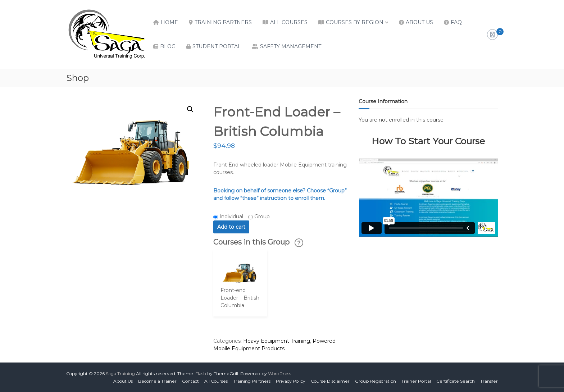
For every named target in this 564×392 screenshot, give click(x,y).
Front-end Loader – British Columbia (240, 298)
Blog (168, 46)
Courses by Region (355, 22)
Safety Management (291, 46)
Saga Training (120, 373)
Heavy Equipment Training (277, 341)
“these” (249, 198)
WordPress (279, 373)
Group (262, 216)
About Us (419, 22)
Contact (190, 381)
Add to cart (231, 227)
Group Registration (376, 381)
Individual (231, 216)
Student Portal (217, 46)
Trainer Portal (416, 381)
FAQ (456, 22)
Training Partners (223, 22)
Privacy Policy (291, 381)
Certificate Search (456, 381)
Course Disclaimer (330, 381)
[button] (190, 109)
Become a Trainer (157, 381)
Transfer (489, 381)
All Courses (289, 22)
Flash (201, 373)
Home (169, 22)
